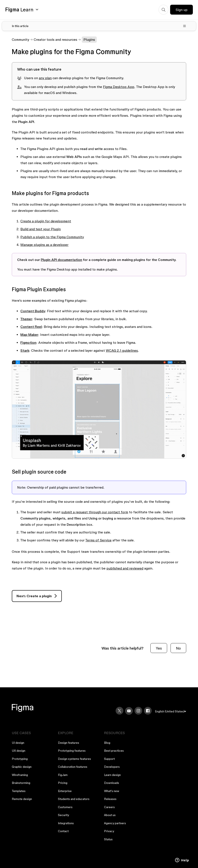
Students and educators (74, 799)
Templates (19, 791)
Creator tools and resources (55, 39)
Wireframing (20, 775)
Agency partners (115, 823)
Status (108, 839)
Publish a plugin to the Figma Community (52, 237)
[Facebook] (148, 711)
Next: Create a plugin (34, 596)
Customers (65, 807)
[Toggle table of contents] (99, 26)
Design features (69, 743)
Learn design (112, 775)
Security (63, 815)
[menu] (171, 711)
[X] (119, 711)
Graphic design (22, 767)
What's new (112, 791)
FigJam (63, 775)
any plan (45, 78)
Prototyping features (72, 751)
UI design (18, 743)
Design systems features (74, 759)
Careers (109, 807)
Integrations (66, 823)
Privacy (109, 831)
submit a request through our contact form (95, 512)
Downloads (112, 783)
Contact (63, 831)
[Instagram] (138, 711)
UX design (19, 751)
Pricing (63, 783)
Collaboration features (73, 767)
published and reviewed (125, 568)
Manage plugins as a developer (44, 245)
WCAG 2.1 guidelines (122, 350)
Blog (107, 743)
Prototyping (20, 759)
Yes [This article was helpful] (159, 648)
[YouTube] (129, 711)
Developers (112, 767)
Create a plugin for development (46, 221)
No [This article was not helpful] (178, 648)
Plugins (89, 39)
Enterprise (65, 791)
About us (110, 815)
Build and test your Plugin (41, 229)
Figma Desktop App (119, 87)
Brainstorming (21, 783)
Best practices (114, 751)
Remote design (22, 799)
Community (20, 39)
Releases (110, 799)
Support (109, 759)
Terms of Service (98, 540)
